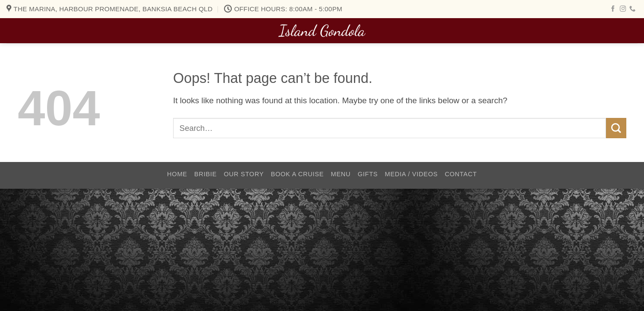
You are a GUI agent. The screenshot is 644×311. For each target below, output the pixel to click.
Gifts (368, 174)
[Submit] (616, 128)
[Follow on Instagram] (623, 9)
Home (177, 174)
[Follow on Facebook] (613, 9)
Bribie (205, 174)
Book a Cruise (297, 174)
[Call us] (632, 9)
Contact (461, 174)
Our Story (244, 174)
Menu (341, 174)
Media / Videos (412, 174)
